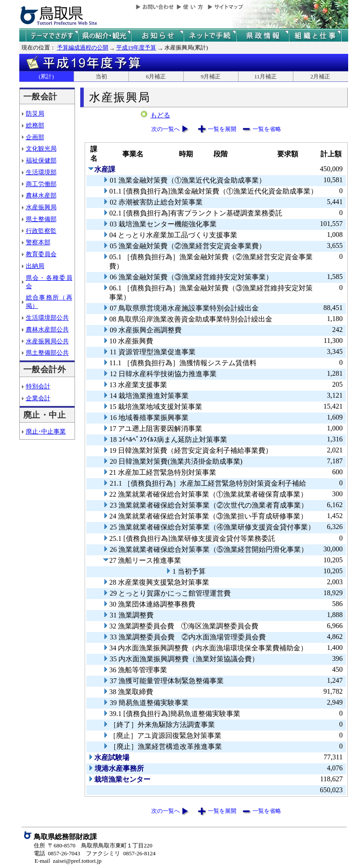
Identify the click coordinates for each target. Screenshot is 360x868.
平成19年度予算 (136, 48)
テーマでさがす (52, 36)
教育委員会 (41, 254)
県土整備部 (41, 219)
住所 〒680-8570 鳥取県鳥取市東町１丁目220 (93, 845)
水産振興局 (41, 207)
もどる (160, 115)
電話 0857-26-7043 (57, 853)
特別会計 (38, 386)
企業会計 (38, 398)
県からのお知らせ (157, 36)
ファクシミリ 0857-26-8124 (121, 853)
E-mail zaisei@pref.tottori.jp (68, 861)
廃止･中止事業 (46, 431)
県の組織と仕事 (315, 36)
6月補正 (156, 76)
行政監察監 (41, 231)
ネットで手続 (210, 36)
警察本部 (38, 242)
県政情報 (263, 36)
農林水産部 (41, 195)
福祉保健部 (41, 160)
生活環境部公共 (47, 318)
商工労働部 (41, 184)
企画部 (35, 137)
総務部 (35, 125)
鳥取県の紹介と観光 (105, 36)
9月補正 (211, 76)
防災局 (35, 113)
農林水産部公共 (47, 329)
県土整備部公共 (47, 353)
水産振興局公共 (47, 341)
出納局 (35, 266)
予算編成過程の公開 (83, 48)
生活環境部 (41, 172)
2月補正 (321, 76)
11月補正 (266, 76)
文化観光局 (41, 148)
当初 (101, 76)
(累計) (46, 76)
